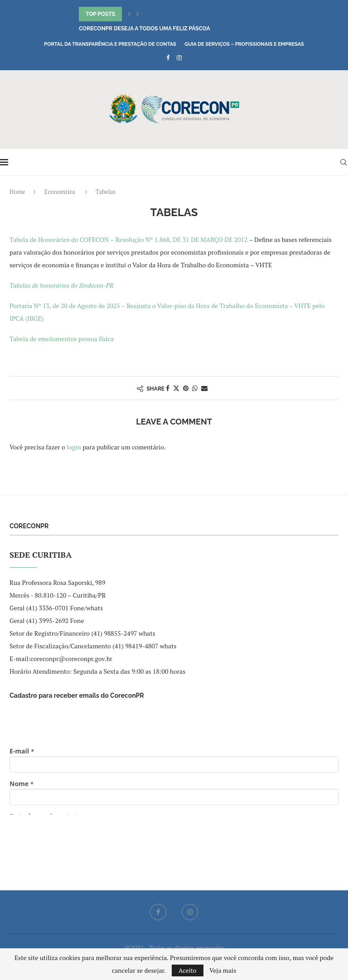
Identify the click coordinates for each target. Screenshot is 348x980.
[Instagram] (179, 58)
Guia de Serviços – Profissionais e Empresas (244, 44)
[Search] (343, 162)
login (74, 447)
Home (17, 192)
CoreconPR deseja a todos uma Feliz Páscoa (145, 29)
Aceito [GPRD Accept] (188, 970)
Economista (60, 192)
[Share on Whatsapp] (195, 388)
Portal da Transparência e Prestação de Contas (110, 44)
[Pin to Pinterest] (186, 388)
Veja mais (223, 970)
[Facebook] (168, 58)
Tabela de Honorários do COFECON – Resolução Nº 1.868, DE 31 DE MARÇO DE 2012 (129, 239)
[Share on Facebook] (168, 388)
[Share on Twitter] (176, 388)
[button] (129, 14)
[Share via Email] (204, 388)
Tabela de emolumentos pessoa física (62, 339)
